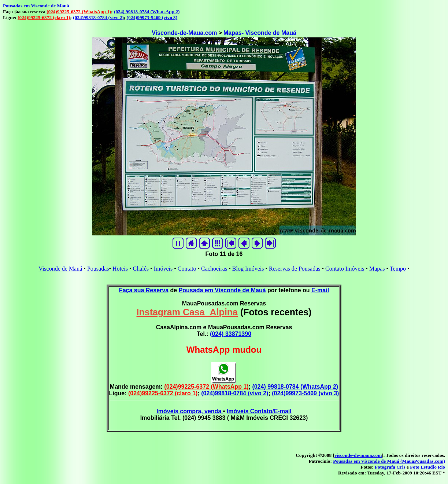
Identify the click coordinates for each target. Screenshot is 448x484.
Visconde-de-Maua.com (184, 33)
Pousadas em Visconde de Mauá (36, 6)
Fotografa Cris (390, 467)
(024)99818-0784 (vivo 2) (98, 17)
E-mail (320, 290)
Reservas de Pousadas (295, 269)
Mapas (377, 269)
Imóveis (164, 269)
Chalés (141, 269)
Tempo (398, 269)
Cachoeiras (214, 269)
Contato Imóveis (345, 269)
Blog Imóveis (248, 269)
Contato (187, 269)
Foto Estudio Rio (427, 467)
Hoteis (120, 269)
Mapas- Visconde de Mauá (260, 33)
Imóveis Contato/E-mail (259, 411)
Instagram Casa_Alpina (187, 312)
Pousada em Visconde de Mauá (222, 290)
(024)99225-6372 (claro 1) (44, 17)
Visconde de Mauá (60, 269)
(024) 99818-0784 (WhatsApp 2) (147, 12)
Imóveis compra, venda (190, 411)
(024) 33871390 (231, 334)
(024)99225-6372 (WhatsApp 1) (79, 12)
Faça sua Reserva (144, 290)
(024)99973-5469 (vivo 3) (152, 17)
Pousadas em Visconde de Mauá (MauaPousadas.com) (389, 461)
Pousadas (98, 269)
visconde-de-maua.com (358, 455)
